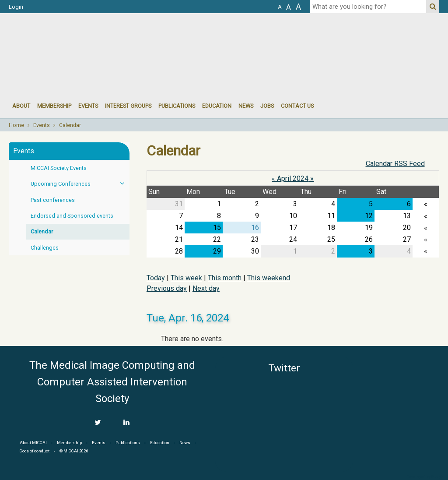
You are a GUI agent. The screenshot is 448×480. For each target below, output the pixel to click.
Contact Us (297, 106)
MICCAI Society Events (59, 168)
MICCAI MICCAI (80, 39)
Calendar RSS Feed (395, 164)
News (246, 106)
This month (225, 278)
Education (217, 106)
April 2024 (293, 178)
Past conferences (53, 200)
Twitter (284, 368)
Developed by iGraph (425, 477)
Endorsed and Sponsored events (72, 216)
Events (42, 125)
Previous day (167, 288)
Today (156, 278)
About (21, 106)
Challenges (45, 248)
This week (186, 278)
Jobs (267, 106)
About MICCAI (33, 443)
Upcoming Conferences (80, 183)
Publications (177, 106)
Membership (54, 106)
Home (16, 125)
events (88, 106)
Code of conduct (35, 451)
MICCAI (400, 399)
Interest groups (128, 106)
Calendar (70, 125)
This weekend (269, 278)
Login (16, 7)
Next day (206, 288)
